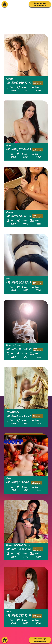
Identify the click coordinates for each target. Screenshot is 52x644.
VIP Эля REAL (13, 412)
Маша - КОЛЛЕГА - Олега (18, 545)
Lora (8, 279)
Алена (9, 478)
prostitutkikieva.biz (15, 28)
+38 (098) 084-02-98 (25, 349)
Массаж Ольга (13, 345)
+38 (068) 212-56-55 (24, 150)
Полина (10, 212)
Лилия (9, 145)
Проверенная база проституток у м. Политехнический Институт (40, 5)
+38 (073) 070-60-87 (24, 416)
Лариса (10, 79)
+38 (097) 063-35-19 (24, 283)
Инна (9, 612)
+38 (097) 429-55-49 (24, 216)
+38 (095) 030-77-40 (25, 83)
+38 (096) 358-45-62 (25, 549)
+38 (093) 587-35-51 (24, 616)
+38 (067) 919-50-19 (24, 483)
